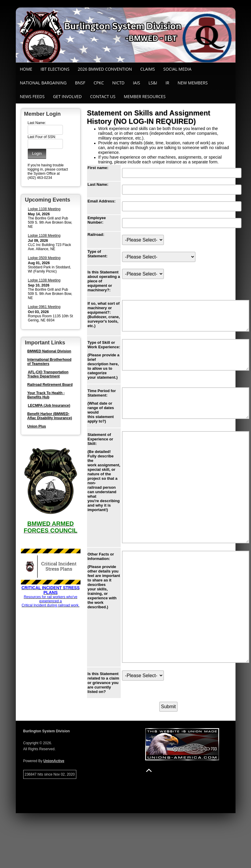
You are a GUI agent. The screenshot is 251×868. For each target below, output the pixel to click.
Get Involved (68, 96)
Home (26, 69)
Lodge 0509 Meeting (44, 258)
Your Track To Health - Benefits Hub (46, 395)
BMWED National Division (49, 351)
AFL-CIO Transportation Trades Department (48, 374)
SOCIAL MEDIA (177, 69)
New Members (193, 83)
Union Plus (37, 426)
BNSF (80, 83)
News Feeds (32, 96)
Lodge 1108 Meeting (44, 209)
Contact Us (103, 96)
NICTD (118, 83)
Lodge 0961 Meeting (44, 307)
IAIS (137, 83)
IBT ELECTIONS (55, 69)
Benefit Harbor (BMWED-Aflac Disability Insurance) (50, 416)
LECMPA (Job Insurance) (49, 406)
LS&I (153, 83)
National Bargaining (43, 83)
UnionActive (54, 816)
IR (167, 83)
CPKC (99, 83)
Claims (148, 69)
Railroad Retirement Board (50, 385)
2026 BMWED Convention (105, 69)
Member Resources (145, 96)
